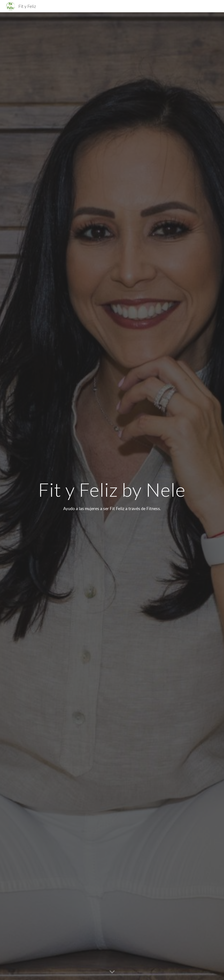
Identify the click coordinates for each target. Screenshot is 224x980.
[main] (112, 490)
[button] (112, 972)
